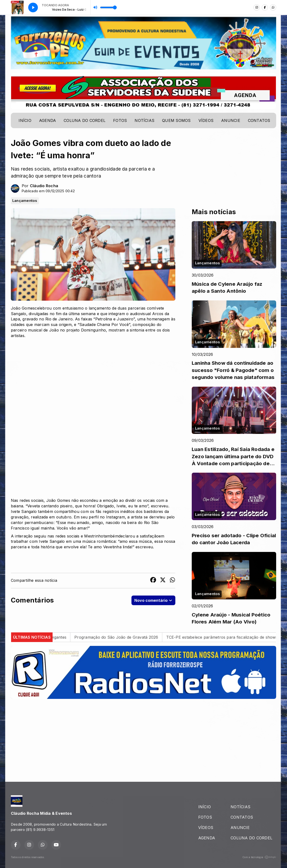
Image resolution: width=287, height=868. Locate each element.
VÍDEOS (206, 120)
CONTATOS (259, 120)
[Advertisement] (143, 736)
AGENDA (48, 120)
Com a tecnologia (259, 857)
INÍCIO (25, 120)
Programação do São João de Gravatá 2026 (122, 637)
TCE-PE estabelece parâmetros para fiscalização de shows (227, 637)
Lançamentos (25, 201)
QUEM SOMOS (176, 120)
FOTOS (120, 120)
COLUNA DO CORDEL (85, 120)
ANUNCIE (231, 120)
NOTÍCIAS (144, 120)
